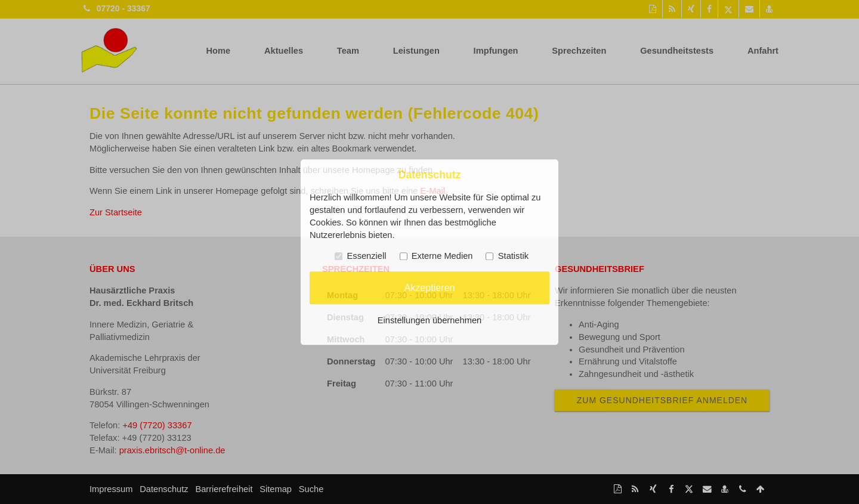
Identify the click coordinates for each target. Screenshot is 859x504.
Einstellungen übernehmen (429, 320)
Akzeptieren (429, 287)
